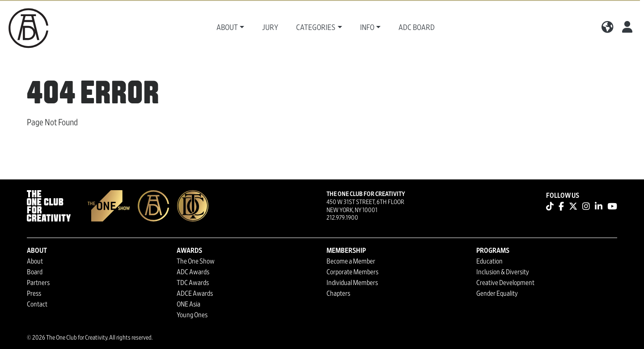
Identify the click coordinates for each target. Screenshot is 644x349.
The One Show (196, 261)
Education (489, 261)
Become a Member (351, 261)
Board (35, 272)
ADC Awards (193, 272)
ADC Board (417, 28)
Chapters (338, 294)
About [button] (227, 28)
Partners (38, 283)
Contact (37, 304)
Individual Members (352, 283)
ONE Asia (189, 304)
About (35, 261)
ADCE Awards (195, 294)
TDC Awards (193, 283)
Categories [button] (316, 28)
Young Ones (192, 315)
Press (34, 294)
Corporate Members (352, 272)
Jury (270, 28)
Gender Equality (497, 294)
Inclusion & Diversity (503, 272)
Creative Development (505, 283)
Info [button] (367, 28)
